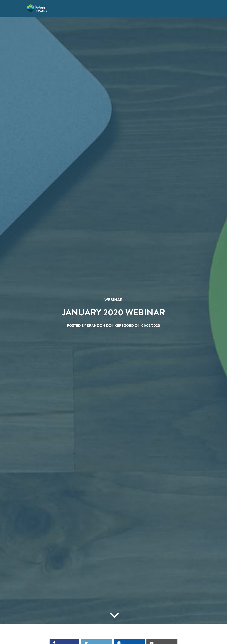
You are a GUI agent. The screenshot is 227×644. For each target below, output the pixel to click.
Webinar (113, 300)
